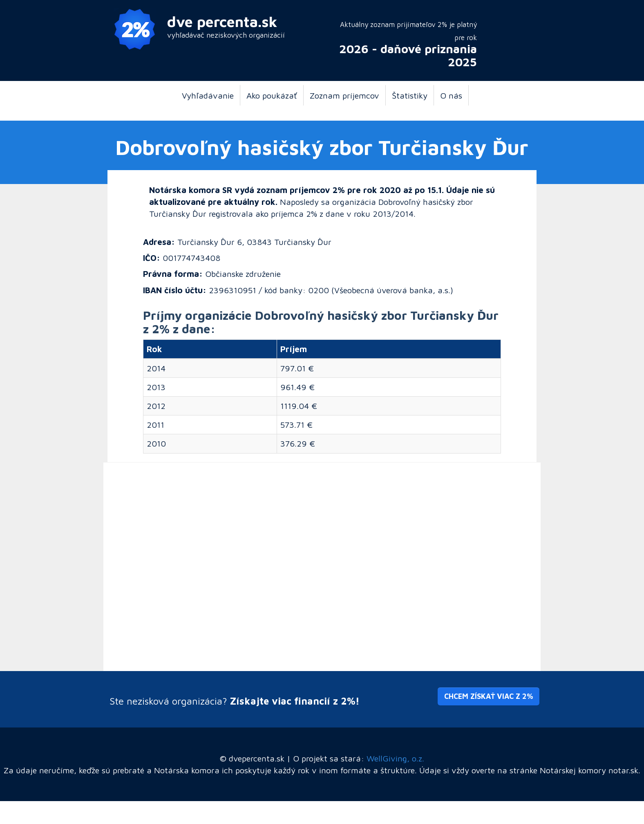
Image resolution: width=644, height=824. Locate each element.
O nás (451, 95)
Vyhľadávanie (208, 95)
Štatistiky (410, 95)
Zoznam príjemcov (344, 95)
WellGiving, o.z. (395, 758)
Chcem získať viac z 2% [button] (489, 696)
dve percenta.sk (222, 21)
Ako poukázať (272, 95)
